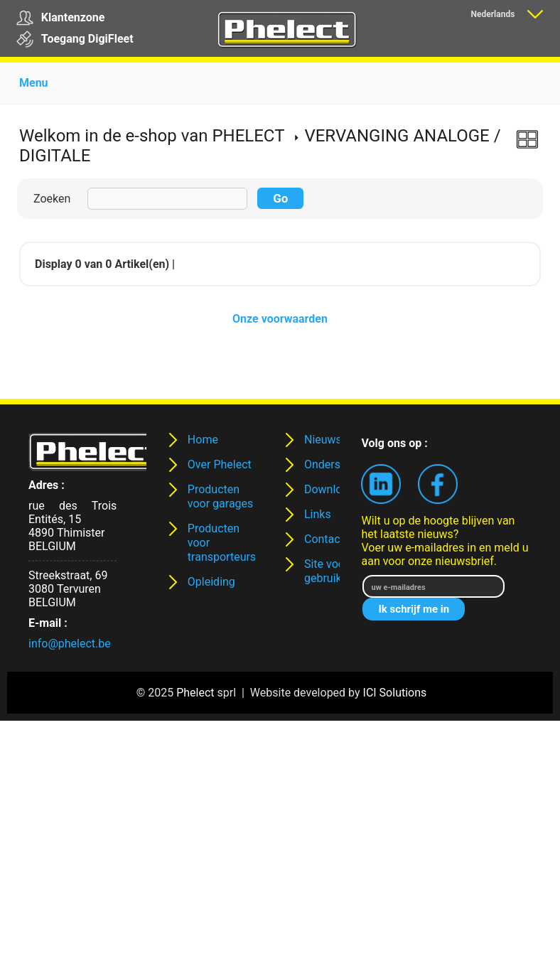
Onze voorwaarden (280, 319)
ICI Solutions (395, 693)
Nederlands (492, 14)
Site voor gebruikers (331, 571)
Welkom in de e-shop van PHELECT (152, 136)
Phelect (195, 693)
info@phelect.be (70, 644)
